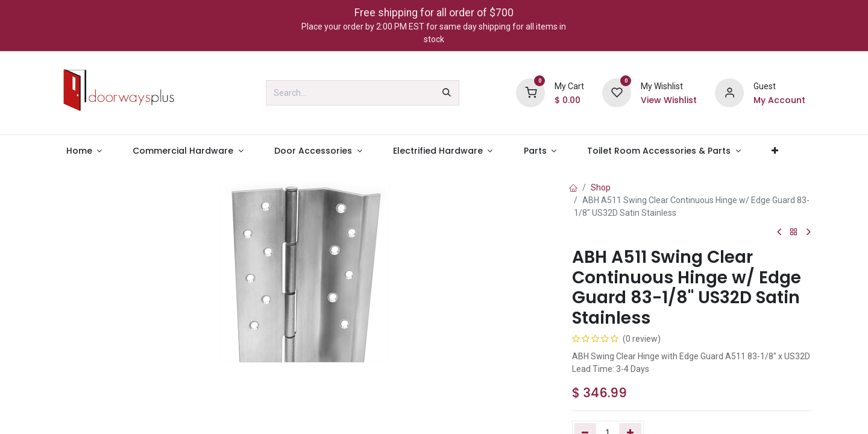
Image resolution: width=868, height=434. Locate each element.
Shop (601, 187)
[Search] (447, 93)
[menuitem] (84, 151)
